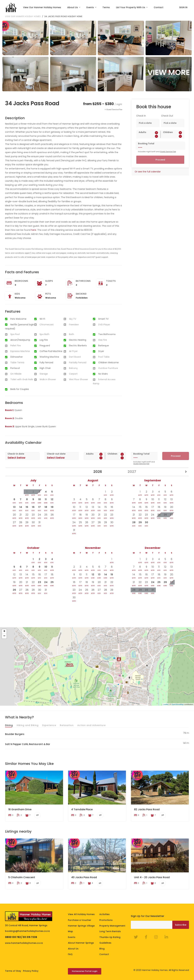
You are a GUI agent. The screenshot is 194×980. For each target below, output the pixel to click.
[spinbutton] (148, 136)
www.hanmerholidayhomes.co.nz (24, 943)
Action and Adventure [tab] (91, 725)
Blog (102, 949)
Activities (104, 914)
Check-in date (16, 454)
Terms (106, 7)
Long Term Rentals (110, 932)
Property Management (112, 926)
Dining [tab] (9, 725)
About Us (73, 7)
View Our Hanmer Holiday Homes (42, 7)
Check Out (167, 116)
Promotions (106, 920)
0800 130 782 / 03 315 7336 (21, 937)
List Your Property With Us (131, 7)
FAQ (70, 954)
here (34, 230)
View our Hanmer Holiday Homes (23, 16)
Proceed (160, 160)
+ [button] (4, 631)
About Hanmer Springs (81, 943)
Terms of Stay (13, 971)
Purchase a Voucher (80, 920)
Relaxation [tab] (67, 725)
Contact (159, 7)
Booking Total (146, 144)
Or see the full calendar (148, 172)
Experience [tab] (49, 725)
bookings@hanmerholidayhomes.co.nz (27, 931)
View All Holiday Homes (81, 914)
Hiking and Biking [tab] (28, 725)
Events (90, 7)
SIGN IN (183, 7)
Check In (141, 116)
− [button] (4, 636)
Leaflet (166, 704)
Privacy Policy (31, 971)
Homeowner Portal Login (85, 971)
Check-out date (56, 454)
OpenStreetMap (178, 704)
